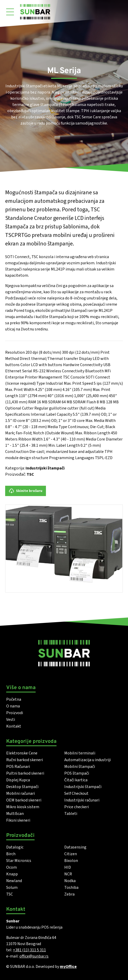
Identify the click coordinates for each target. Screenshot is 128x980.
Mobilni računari (21, 793)
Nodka (70, 881)
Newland (14, 881)
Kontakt (14, 726)
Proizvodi (15, 713)
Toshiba (71, 888)
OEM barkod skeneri (24, 800)
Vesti (11, 720)
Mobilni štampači (80, 767)
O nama (13, 706)
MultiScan (15, 814)
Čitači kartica (76, 780)
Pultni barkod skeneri (25, 773)
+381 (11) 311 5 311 (29, 950)
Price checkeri (77, 807)
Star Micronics (19, 861)
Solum (12, 888)
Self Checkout (76, 793)
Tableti (71, 814)
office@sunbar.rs (34, 956)
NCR (68, 874)
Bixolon (71, 861)
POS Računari (18, 767)
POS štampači (77, 773)
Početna (14, 699)
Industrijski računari (82, 800)
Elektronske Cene (22, 753)
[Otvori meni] (10, 12)
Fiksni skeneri (18, 820)
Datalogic (15, 847)
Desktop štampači (22, 787)
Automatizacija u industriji (87, 760)
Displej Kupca (18, 780)
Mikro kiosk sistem (23, 807)
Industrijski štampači (45, 468)
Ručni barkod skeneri (25, 760)
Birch (11, 854)
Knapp (12, 874)
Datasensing (75, 847)
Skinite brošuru (26, 491)
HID (68, 867)
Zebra (69, 894)
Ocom (11, 867)
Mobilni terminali (80, 753)
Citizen (71, 854)
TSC (30, 474)
